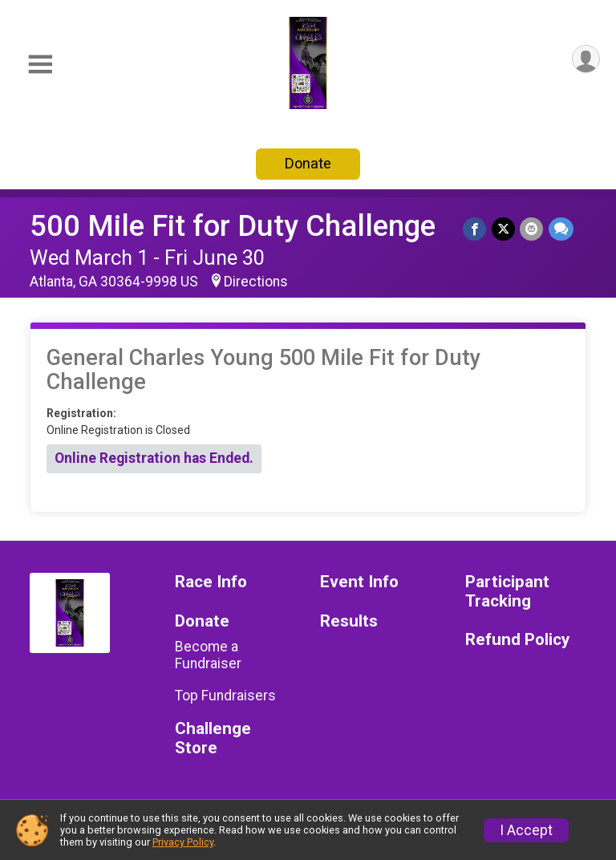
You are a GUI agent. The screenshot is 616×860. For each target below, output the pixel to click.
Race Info (211, 582)
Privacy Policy (183, 842)
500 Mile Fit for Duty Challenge (233, 226)
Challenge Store (213, 738)
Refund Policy (517, 640)
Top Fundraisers (225, 696)
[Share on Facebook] (476, 229)
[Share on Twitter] (504, 229)
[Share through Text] (561, 229)
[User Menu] (585, 60)
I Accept (526, 830)
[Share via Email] (532, 229)
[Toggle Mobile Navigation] (40, 65)
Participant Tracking (507, 592)
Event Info (359, 582)
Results (349, 621)
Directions (256, 282)
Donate (308, 163)
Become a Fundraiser (208, 655)
